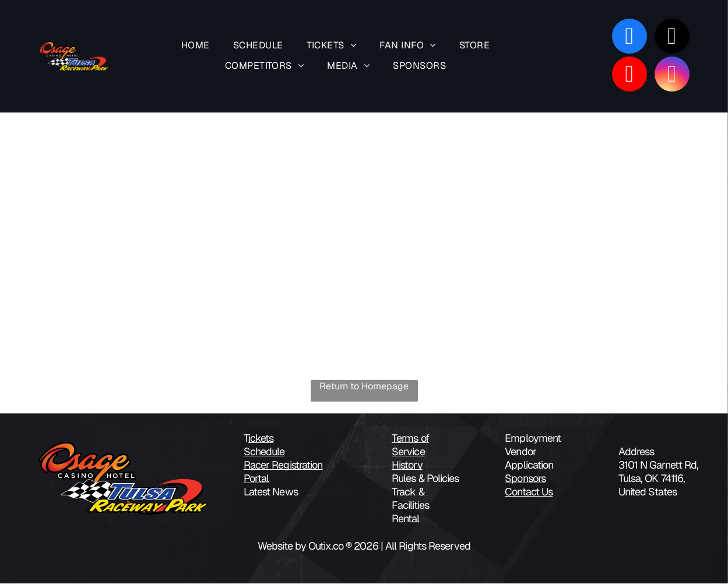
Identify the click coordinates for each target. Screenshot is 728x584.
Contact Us (529, 492)
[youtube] (629, 75)
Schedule (264, 452)
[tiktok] (672, 38)
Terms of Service (410, 445)
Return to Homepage (364, 387)
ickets (261, 439)
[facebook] (629, 38)
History (407, 465)
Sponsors (525, 479)
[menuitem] (196, 47)
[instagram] (672, 75)
